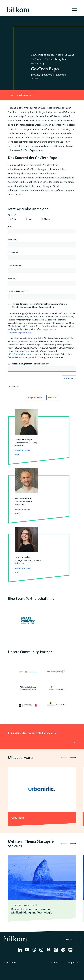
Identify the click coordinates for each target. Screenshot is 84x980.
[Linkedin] (20, 952)
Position (12, 278)
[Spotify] (64, 952)
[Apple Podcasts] (56, 952)
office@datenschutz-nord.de (21, 354)
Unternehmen (14, 265)
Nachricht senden (23, 451)
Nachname (13, 252)
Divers (47, 219)
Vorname (12, 239)
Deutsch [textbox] (9, 963)
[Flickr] (71, 952)
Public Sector (53, 397)
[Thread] (35, 952)
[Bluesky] (49, 952)
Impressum (74, 963)
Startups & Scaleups (34, 397)
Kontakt (70, 940)
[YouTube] (27, 952)
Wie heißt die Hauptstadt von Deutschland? (28, 364)
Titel (10, 226)
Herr (30, 219)
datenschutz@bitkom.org (20, 332)
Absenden (69, 378)
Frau (14, 219)
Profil (17, 455)
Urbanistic (18, 818)
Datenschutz (58, 963)
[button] (73, 758)
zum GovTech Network (21, 95)
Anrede (11, 215)
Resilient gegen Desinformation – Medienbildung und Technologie (33, 911)
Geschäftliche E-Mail (17, 291)
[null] (42, 215)
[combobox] (11, 963)
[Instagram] (42, 952)
